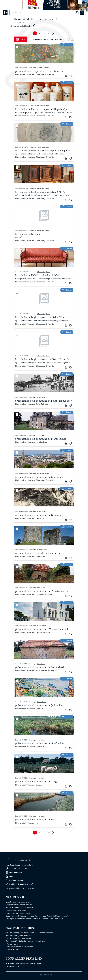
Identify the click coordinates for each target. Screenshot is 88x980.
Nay (38, 823)
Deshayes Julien (42, 550)
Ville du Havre (12, 944)
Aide (10, 876)
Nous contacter (14, 873)
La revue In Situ (12, 966)
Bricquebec (41, 556)
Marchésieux (41, 442)
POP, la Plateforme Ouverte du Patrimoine (23, 964)
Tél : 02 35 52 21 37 (16, 869)
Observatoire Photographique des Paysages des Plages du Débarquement (37, 916)
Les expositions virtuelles (17, 910)
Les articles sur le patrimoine (18, 913)
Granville (40, 518)
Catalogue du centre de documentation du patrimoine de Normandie (34, 919)
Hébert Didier (41, 397)
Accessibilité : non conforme (20, 888)
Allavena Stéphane (43, 68)
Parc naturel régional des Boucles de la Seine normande (29, 933)
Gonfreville (41, 747)
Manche (31, 74)
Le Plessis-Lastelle (44, 595)
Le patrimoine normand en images (20, 902)
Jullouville (40, 709)
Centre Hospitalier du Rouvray (18, 938)
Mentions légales (15, 880)
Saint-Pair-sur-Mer (44, 404)
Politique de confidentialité (19, 884)
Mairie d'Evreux (12, 950)
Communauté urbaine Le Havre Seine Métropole (26, 941)
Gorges (39, 785)
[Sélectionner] (17, 47)
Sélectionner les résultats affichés (45, 39)
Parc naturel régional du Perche (19, 936)
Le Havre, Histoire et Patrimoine (19, 947)
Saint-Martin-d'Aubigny (46, 671)
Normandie (20, 74)
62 (49, 33)
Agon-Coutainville (44, 633)
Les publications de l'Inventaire (19, 905)
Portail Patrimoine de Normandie (20, 908)
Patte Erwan (41, 435)
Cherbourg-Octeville (45, 74)
